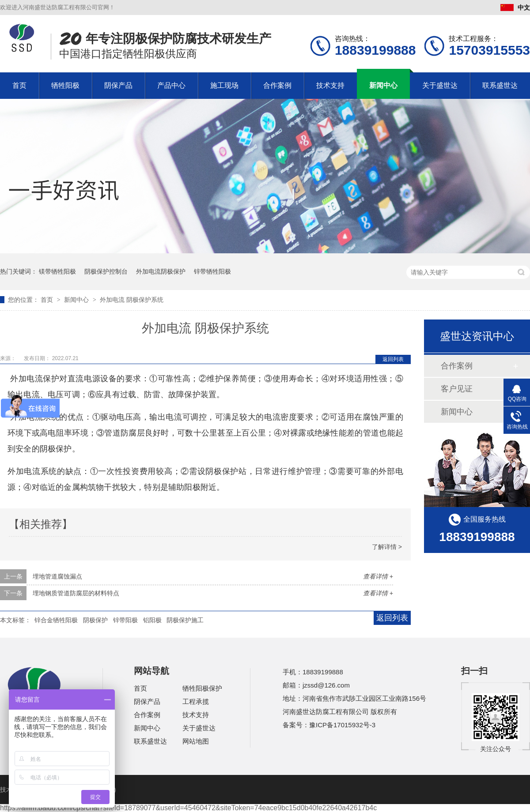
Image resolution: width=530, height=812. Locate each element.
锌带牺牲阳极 (212, 271)
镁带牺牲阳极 (57, 271)
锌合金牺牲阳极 (56, 620)
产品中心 (171, 85)
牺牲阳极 (65, 85)
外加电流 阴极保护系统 (132, 300)
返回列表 (393, 359)
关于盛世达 (440, 85)
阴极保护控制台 (106, 271)
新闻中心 (383, 85)
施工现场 (224, 85)
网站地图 (196, 741)
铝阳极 (152, 620)
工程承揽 (196, 701)
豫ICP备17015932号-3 (342, 725)
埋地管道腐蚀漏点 (57, 576)
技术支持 (330, 85)
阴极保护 (95, 620)
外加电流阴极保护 (161, 271)
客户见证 (457, 389)
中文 (515, 8)
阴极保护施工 (185, 620)
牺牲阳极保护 (202, 688)
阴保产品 (118, 85)
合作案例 (277, 85)
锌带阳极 (125, 620)
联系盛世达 (500, 85)
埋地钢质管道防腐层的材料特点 (76, 593)
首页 (19, 85)
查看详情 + (378, 576)
